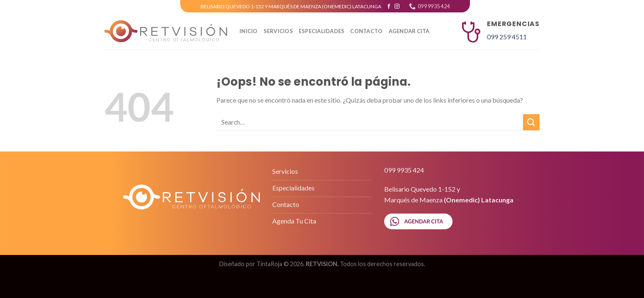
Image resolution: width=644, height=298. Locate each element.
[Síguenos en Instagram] (397, 7)
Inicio (249, 31)
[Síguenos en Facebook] (389, 7)
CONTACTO (366, 31)
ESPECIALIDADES (322, 31)
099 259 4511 (507, 37)
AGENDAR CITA (409, 31)
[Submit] (531, 122)
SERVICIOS (278, 31)
